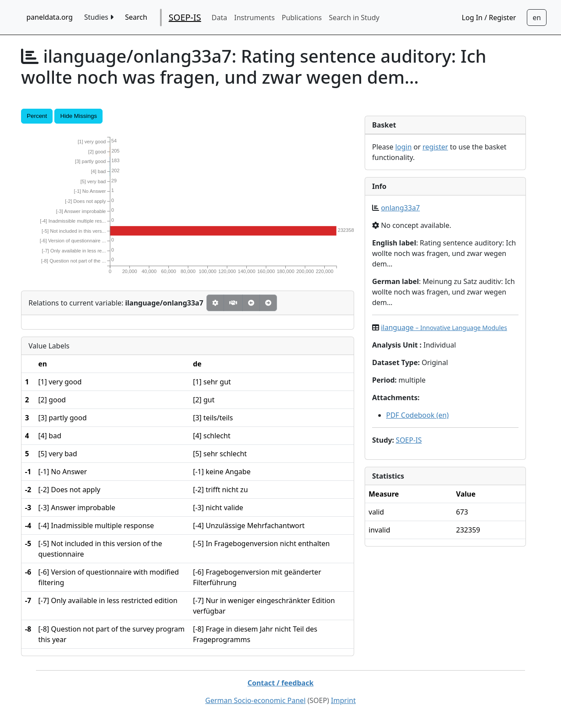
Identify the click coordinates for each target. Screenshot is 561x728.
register (435, 147)
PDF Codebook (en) (417, 415)
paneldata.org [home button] (50, 17)
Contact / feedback (281, 683)
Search (136, 17)
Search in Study (354, 18)
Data (219, 18)
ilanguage (444, 327)
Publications (302, 18)
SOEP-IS (185, 17)
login (404, 147)
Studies (99, 17)
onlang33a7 (400, 208)
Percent (37, 116)
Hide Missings (78, 116)
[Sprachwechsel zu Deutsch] (537, 18)
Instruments (254, 18)
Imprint (343, 700)
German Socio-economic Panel (255, 700)
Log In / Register (489, 18)
